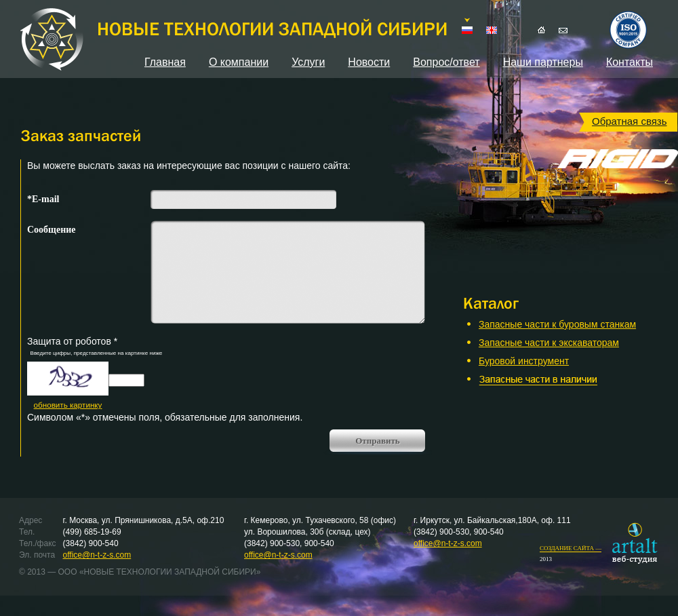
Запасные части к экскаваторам (549, 343)
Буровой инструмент (524, 361)
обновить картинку (68, 405)
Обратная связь (630, 121)
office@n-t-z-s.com (97, 555)
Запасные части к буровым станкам (557, 324)
